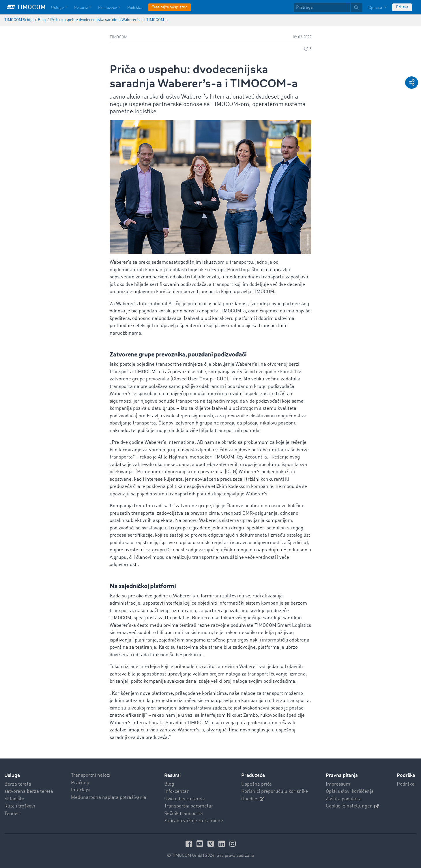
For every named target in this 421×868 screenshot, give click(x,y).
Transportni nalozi (91, 775)
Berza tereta (18, 784)
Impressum (338, 784)
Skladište (14, 799)
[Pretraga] (322, 8)
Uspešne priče (257, 784)
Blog (169, 784)
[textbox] (328, 8)
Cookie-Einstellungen (352, 806)
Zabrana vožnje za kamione (194, 821)
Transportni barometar (189, 806)
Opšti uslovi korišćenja (350, 791)
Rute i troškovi (20, 806)
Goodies (253, 799)
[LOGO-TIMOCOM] (26, 7)
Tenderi (12, 814)
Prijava (402, 7)
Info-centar (176, 791)
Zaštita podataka (344, 799)
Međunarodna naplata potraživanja (109, 798)
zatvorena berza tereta (29, 791)
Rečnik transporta (184, 814)
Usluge (12, 775)
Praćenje (81, 783)
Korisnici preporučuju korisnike (275, 791)
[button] (412, 83)
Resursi (172, 775)
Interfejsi (81, 790)
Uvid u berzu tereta (185, 799)
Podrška (406, 784)
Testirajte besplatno (170, 7)
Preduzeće (253, 775)
